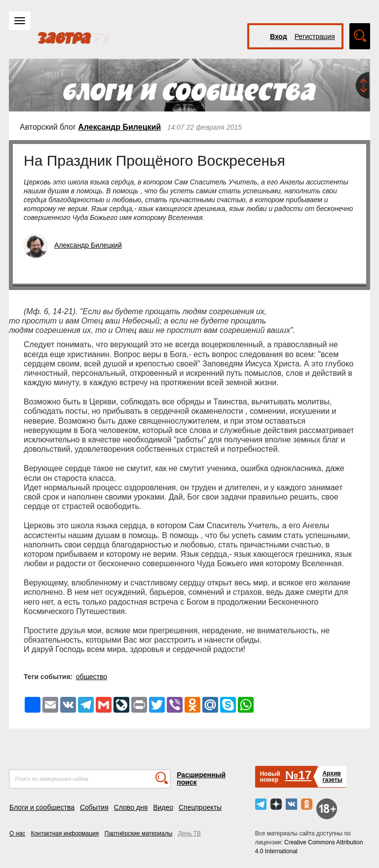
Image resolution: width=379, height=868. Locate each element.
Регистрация (315, 36)
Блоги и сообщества (42, 807)
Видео (163, 807)
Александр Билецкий (119, 127)
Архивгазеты (332, 777)
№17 (298, 775)
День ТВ (189, 833)
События (94, 807)
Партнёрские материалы (139, 833)
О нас (17, 833)
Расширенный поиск (201, 778)
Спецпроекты (200, 807)
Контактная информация (65, 833)
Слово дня (131, 807)
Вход (279, 36)
